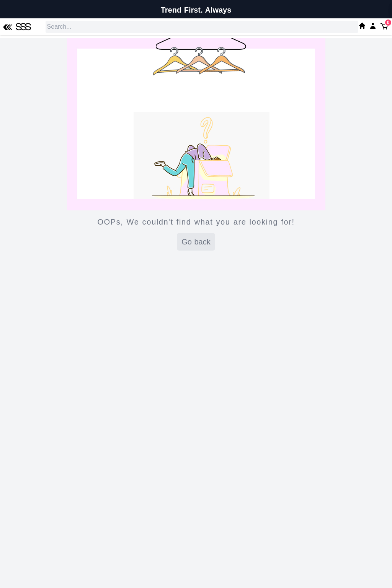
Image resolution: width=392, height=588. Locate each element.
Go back (196, 242)
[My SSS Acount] (373, 26)
